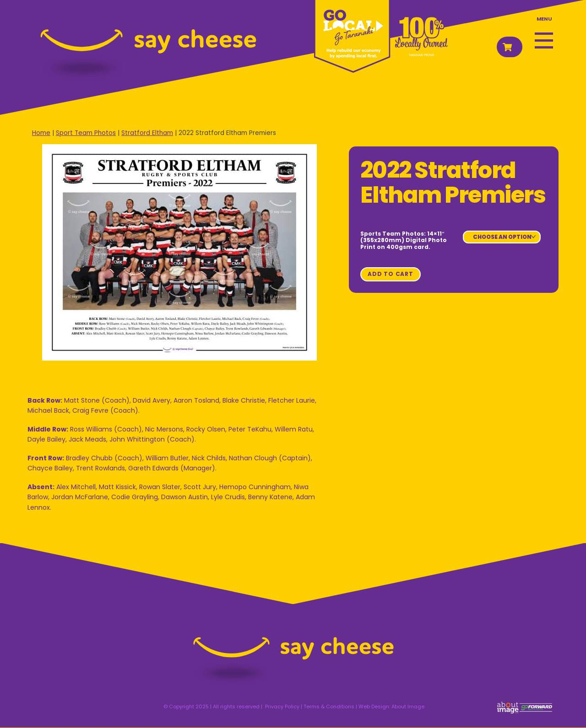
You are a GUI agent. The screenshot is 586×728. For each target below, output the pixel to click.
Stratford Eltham (147, 133)
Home (41, 133)
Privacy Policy (282, 706)
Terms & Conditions (329, 706)
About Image (408, 706)
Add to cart (391, 274)
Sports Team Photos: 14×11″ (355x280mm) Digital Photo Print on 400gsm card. (404, 240)
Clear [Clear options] (475, 246)
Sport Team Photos (86, 133)
